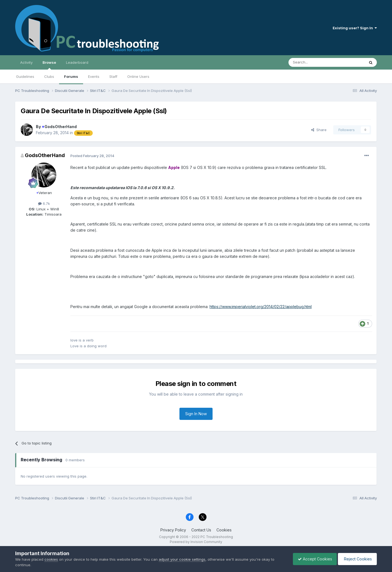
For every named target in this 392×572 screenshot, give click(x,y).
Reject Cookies (357, 559)
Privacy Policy (173, 530)
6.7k (44, 203)
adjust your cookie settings (182, 559)
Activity (26, 62)
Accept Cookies (312, 559)
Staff (113, 76)
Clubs (49, 76)
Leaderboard (77, 62)
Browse (49, 65)
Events (94, 76)
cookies (51, 559)
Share (319, 130)
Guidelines (25, 76)
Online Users (138, 76)
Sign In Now (196, 414)
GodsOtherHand (59, 127)
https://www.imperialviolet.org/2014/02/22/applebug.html (261, 307)
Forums (71, 76)
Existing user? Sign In (355, 28)
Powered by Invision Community (196, 542)
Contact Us (201, 530)
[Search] (312, 62)
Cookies (224, 530)
